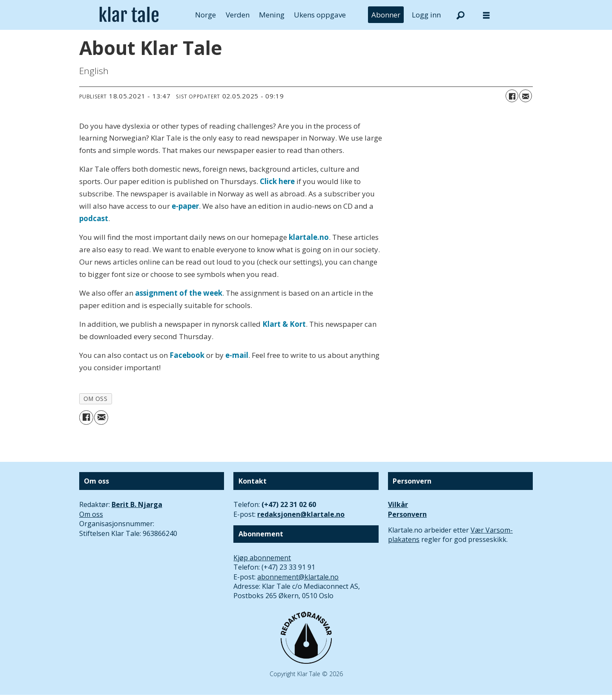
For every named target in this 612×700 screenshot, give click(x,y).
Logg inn (426, 15)
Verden (238, 15)
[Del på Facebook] (512, 96)
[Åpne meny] (486, 15)
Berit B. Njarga (137, 504)
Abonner (386, 15)
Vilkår (398, 504)
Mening (272, 15)
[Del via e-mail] (526, 96)
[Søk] (461, 15)
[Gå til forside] (129, 15)
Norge (205, 15)
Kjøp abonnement (262, 558)
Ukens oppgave (320, 15)
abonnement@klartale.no (298, 577)
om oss (95, 399)
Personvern (407, 514)
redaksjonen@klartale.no (301, 514)
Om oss (91, 514)
